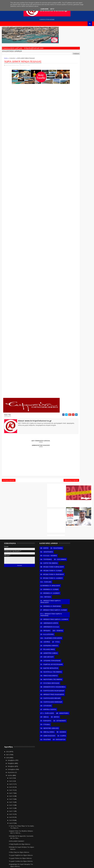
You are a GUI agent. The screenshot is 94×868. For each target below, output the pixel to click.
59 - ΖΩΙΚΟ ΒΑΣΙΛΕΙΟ (42, 715)
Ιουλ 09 (71, 565)
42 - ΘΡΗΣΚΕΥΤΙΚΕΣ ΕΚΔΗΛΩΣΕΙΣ (42, 662)
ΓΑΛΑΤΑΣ (33, 162)
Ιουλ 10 (71, 562)
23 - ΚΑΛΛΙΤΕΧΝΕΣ (42, 597)
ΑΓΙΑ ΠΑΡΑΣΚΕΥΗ (33, 140)
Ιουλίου (70, 523)
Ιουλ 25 (71, 526)
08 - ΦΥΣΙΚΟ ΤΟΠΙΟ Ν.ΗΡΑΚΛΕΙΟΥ (41, 523)
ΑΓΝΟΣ (33, 129)
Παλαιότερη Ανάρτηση (55, 483)
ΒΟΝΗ (33, 151)
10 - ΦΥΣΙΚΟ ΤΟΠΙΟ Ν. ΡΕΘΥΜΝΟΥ (42, 532)
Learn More (44, 9)
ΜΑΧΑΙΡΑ (33, 263)
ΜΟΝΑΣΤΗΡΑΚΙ (33, 279)
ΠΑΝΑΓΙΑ (33, 290)
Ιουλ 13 (71, 553)
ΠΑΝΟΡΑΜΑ (33, 301)
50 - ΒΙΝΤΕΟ (50, 689)
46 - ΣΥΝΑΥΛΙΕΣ (40, 674)
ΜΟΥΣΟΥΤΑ (33, 257)
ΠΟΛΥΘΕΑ (33, 318)
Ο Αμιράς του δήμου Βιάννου (77, 646)
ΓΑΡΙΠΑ (33, 167)
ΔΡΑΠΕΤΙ (33, 173)
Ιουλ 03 (71, 851)
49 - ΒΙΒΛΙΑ (39, 689)
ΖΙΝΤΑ (33, 189)
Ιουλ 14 (71, 550)
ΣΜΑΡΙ (33, 329)
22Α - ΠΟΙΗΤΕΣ (52, 593)
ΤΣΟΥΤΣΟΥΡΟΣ (33, 350)
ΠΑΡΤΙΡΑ (33, 307)
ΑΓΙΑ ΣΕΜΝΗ (33, 118)
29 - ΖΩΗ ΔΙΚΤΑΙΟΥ (41, 620)
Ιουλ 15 (71, 547)
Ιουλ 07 (71, 571)
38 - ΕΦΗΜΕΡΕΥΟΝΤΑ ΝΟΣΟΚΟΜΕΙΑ (42, 651)
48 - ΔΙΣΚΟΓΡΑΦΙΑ (41, 685)
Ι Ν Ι (33, 206)
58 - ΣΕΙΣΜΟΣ (40, 711)
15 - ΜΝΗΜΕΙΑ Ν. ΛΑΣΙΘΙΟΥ (45, 552)
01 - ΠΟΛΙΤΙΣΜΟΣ (51, 500)
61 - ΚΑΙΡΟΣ (39, 719)
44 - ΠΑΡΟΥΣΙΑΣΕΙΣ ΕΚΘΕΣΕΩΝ (46, 670)
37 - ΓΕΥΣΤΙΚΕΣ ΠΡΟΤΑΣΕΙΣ (44, 646)
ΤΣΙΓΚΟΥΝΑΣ (33, 356)
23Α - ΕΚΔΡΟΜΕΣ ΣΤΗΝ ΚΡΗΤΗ (46, 601)
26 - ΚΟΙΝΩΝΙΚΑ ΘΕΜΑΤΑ (44, 608)
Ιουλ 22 (71, 529)
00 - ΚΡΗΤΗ (39, 500)
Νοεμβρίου (71, 511)
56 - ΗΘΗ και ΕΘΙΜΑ (42, 708)
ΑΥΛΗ (33, 123)
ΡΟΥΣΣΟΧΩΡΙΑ (33, 323)
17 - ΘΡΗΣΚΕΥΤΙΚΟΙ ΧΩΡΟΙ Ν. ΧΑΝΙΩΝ (45, 570)
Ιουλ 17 (71, 541)
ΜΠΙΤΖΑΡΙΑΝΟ (33, 268)
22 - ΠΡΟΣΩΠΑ (40, 593)
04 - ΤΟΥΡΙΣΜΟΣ (41, 511)
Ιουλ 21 (71, 532)
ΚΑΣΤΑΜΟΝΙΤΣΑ (33, 217)
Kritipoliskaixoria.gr (46, 865)
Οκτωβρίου (71, 514)
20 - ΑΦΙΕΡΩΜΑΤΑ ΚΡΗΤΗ (44, 586)
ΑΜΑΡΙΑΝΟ (33, 101)
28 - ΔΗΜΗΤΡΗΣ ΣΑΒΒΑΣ (43, 616)
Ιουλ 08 (71, 568)
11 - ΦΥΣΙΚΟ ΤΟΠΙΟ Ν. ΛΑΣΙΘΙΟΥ (46, 537)
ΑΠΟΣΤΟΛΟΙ (33, 96)
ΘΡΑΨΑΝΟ (33, 200)
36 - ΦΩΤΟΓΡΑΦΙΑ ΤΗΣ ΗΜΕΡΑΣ (46, 642)
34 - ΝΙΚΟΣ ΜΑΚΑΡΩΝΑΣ (43, 638)
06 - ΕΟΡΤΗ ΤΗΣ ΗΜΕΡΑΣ (43, 518)
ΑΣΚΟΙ (33, 145)
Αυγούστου (71, 520)
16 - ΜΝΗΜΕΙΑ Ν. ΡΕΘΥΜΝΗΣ (45, 565)
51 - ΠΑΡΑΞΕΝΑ (40, 693)
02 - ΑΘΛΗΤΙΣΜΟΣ (41, 503)
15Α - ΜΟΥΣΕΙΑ (40, 556)
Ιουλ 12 (71, 556)
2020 (67, 506)
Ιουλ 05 (71, 845)
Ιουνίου (70, 854)
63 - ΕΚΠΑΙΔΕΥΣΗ (41, 723)
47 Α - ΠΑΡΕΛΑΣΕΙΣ (42, 681)
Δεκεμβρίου (71, 508)
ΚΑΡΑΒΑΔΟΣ (33, 228)
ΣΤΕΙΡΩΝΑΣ (33, 345)
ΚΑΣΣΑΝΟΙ (33, 222)
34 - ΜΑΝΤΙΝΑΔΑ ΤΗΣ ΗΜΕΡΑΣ (46, 635)
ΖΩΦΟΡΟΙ (33, 195)
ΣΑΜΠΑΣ (33, 339)
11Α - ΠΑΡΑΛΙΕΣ (40, 541)
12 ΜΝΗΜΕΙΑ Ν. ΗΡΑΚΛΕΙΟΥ (45, 545)
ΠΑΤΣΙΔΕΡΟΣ (33, 312)
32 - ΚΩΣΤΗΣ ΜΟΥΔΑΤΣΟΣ (44, 631)
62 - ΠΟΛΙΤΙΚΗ (50, 719)
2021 (67, 503)
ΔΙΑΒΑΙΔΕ (33, 178)
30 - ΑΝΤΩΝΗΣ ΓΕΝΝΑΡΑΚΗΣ (45, 623)
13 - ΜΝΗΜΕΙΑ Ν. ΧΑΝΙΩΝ (44, 548)
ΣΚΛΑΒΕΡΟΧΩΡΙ (33, 334)
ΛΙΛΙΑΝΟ (33, 241)
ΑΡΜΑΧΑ (33, 112)
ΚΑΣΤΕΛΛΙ (33, 211)
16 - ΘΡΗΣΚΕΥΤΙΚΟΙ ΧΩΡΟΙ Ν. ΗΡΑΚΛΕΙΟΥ (45, 561)
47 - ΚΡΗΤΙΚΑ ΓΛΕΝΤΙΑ (43, 678)
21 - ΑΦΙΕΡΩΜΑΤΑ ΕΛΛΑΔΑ (44, 590)
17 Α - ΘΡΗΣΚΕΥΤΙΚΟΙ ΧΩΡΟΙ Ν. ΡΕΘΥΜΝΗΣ (46, 576)
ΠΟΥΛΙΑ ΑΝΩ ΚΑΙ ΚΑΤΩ (33, 296)
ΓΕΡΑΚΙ (33, 156)
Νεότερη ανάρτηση (9, 483)
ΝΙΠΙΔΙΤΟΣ (33, 285)
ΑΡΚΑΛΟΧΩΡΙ (33, 90)
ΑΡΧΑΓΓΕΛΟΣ (33, 107)
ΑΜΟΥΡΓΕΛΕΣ (33, 134)
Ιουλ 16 (71, 544)
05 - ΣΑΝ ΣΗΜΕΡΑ (41, 515)
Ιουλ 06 (71, 842)
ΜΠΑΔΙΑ (33, 274)
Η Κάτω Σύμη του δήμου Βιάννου (79, 602)
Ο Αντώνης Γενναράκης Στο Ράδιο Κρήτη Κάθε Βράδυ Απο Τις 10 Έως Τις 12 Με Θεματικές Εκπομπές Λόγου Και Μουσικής (78, 47)
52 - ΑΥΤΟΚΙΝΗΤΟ (41, 696)
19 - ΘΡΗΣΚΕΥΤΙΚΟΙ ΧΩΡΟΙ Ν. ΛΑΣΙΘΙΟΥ (45, 581)
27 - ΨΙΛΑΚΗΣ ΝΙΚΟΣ (42, 612)
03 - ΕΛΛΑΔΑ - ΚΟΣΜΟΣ (43, 507)
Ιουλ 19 (71, 538)
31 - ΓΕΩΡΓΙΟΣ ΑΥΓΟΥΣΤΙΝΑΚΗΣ (46, 627)
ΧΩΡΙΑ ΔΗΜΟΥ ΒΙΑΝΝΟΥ (76, 589)
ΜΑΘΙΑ (33, 252)
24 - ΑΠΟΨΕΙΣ (40, 605)
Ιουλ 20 (71, 535)
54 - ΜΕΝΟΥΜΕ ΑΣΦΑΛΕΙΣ (44, 704)
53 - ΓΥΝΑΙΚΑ (40, 700)
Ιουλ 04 (71, 848)
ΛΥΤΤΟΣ (33, 246)
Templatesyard (23, 865)
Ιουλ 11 (71, 559)
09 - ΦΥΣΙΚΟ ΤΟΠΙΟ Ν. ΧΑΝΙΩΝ (46, 528)
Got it (52, 9)
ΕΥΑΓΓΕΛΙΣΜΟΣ (33, 184)
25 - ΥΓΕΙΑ (50, 605)
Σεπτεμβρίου (71, 517)
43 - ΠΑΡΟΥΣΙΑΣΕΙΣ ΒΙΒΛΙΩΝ (45, 666)
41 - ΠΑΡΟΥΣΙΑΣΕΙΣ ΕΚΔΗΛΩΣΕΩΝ (42, 656)
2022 (67, 500)
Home (6, 59)
